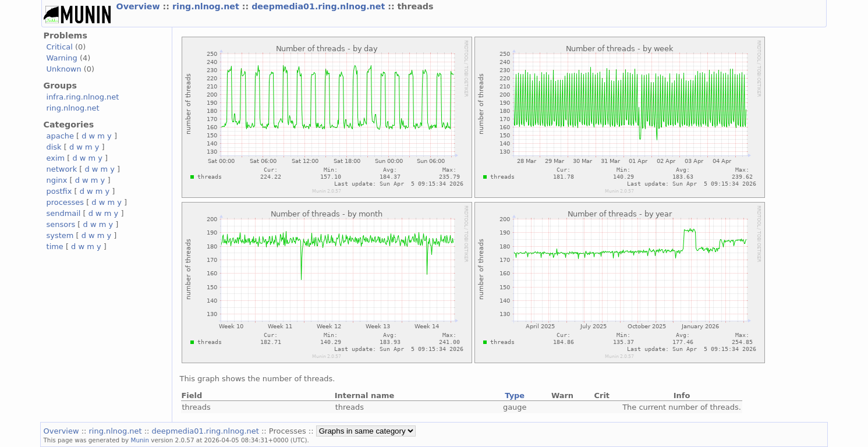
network (62, 169)
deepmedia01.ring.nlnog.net (320, 6)
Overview (140, 6)
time (55, 246)
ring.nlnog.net (207, 6)
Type (515, 395)
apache (60, 136)
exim (56, 158)
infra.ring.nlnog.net (83, 97)
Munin (140, 440)
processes (65, 202)
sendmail (64, 213)
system (60, 235)
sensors (61, 224)
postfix (59, 191)
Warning (62, 58)
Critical (60, 47)
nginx (57, 180)
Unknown (64, 69)
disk (54, 147)
